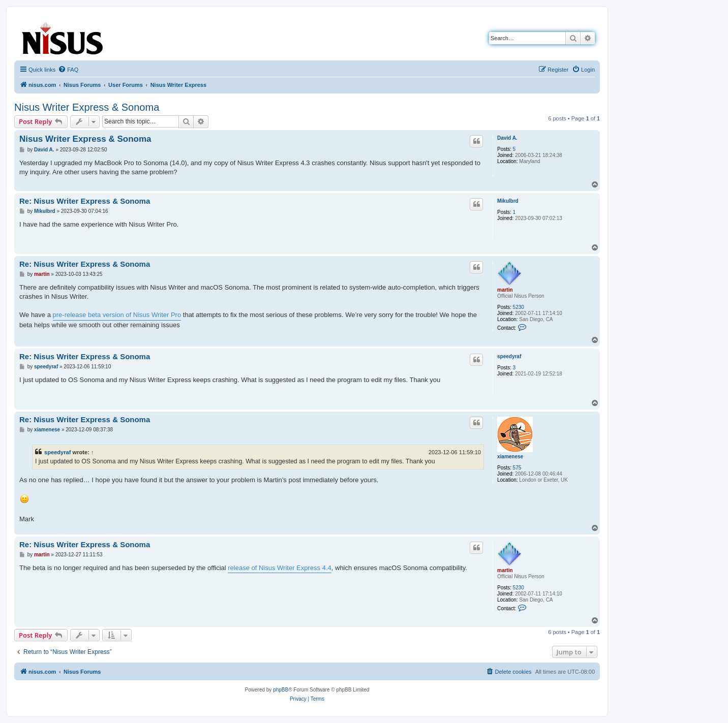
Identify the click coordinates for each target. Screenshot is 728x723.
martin (505, 290)
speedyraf (509, 356)
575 (517, 468)
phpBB (281, 690)
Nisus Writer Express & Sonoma (87, 107)
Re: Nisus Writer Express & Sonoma (85, 201)
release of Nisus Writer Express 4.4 (280, 568)
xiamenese (510, 457)
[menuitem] (68, 70)
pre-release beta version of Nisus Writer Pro (117, 315)
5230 (519, 307)
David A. (507, 138)
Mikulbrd (508, 201)
